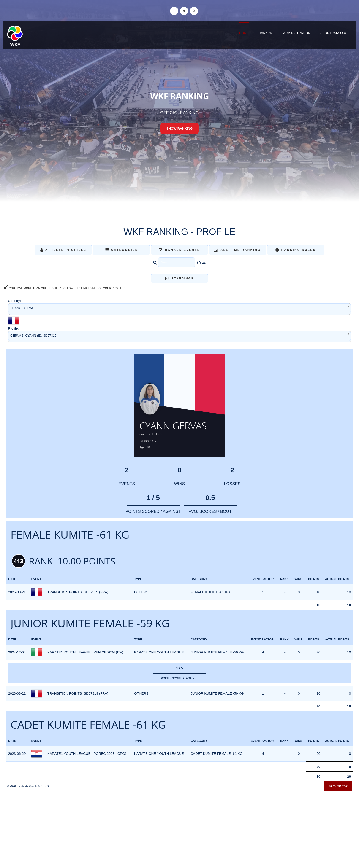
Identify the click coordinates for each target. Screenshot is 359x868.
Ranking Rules (296, 250)
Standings (179, 279)
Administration (297, 33)
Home (244, 33)
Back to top (338, 800)
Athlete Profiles (63, 250)
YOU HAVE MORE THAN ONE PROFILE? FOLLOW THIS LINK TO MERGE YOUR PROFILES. (65, 288)
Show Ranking (179, 129)
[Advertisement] (179, 835)
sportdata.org (334, 33)
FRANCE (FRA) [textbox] (22, 308)
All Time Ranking (238, 250)
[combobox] (179, 309)
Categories (121, 250)
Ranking (266, 33)
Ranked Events (179, 250)
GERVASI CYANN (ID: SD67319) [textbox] (34, 336)
